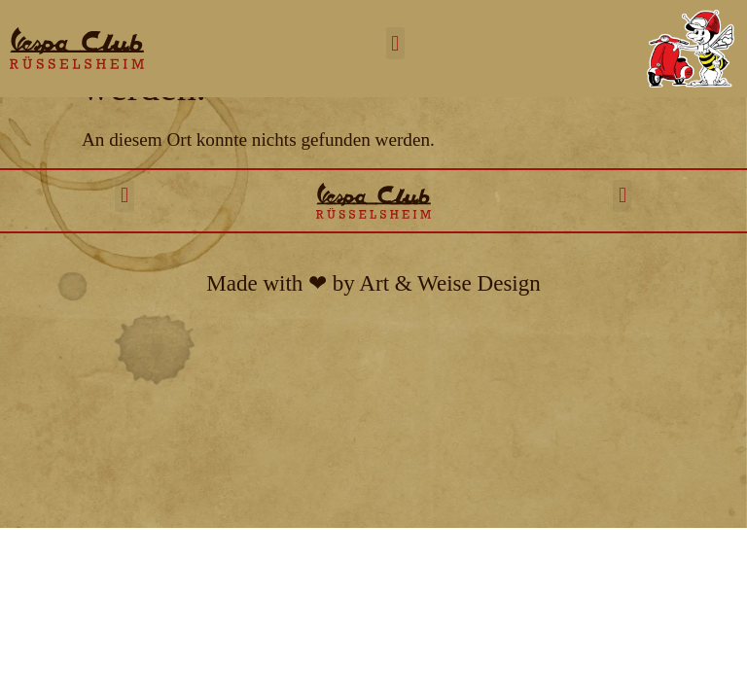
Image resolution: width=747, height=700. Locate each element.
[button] (395, 43)
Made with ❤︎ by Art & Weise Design (373, 283)
